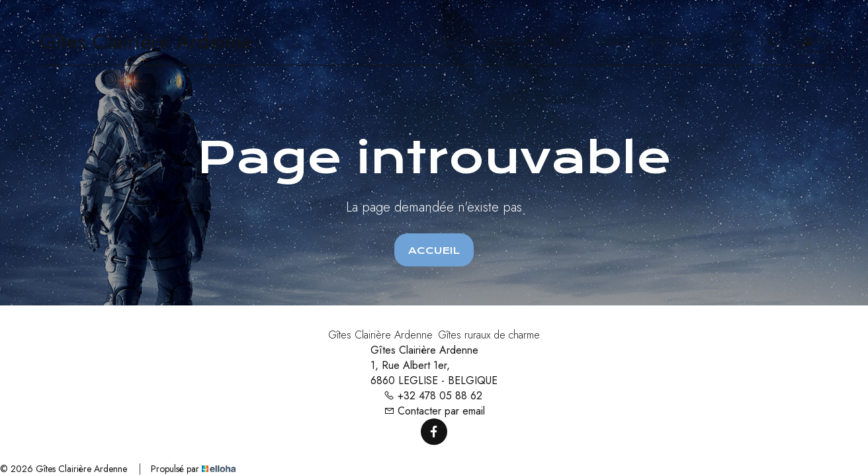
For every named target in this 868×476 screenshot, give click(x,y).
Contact (609, 42)
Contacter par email (434, 411)
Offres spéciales (527, 42)
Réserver (670, 42)
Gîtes (449, 42)
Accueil (434, 251)
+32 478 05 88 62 (433, 396)
